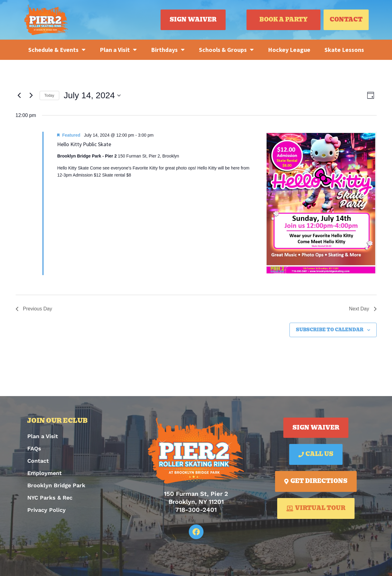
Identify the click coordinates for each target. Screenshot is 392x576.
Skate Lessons (344, 50)
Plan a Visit (118, 50)
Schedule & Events (57, 50)
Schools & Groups (226, 50)
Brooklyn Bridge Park (56, 485)
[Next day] (31, 95)
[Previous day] (19, 95)
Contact (38, 461)
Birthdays (168, 50)
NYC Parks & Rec (50, 498)
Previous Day (34, 309)
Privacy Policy (47, 510)
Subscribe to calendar (330, 330)
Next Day (363, 309)
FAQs (34, 448)
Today (49, 95)
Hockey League (289, 50)
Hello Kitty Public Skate (84, 144)
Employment (45, 473)
